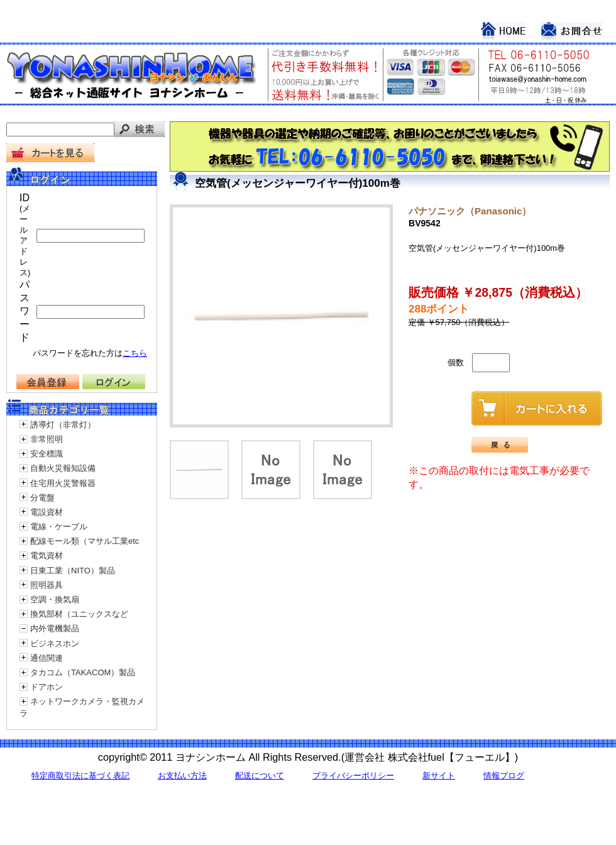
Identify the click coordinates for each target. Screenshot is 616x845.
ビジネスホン (55, 643)
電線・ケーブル (59, 527)
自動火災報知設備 (63, 468)
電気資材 (47, 555)
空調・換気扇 (55, 599)
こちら (135, 353)
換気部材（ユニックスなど (79, 614)
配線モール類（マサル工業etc (85, 541)
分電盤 (42, 498)
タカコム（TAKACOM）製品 (83, 672)
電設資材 (47, 512)
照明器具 (47, 585)
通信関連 (47, 658)
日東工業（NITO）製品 (73, 571)
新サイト (439, 776)
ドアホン (47, 687)
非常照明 (47, 439)
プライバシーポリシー (353, 776)
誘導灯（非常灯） (63, 425)
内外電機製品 (55, 628)
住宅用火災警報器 (63, 483)
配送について (260, 776)
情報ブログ (504, 776)
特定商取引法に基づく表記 (80, 776)
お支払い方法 (182, 776)
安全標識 (47, 454)
